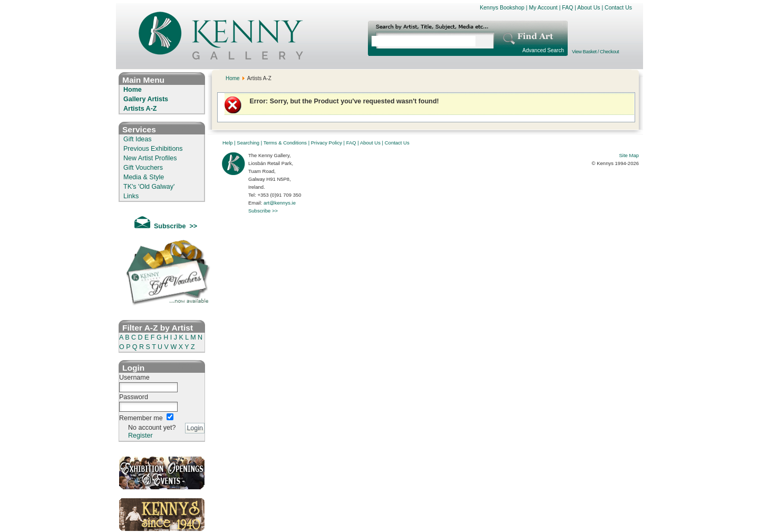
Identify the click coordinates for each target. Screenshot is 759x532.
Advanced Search (543, 50)
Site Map (629, 155)
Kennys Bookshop (502, 7)
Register (140, 436)
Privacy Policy (327, 143)
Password (134, 397)
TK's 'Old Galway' (149, 187)
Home (133, 90)
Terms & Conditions (285, 143)
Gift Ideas (138, 139)
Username (134, 378)
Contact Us (618, 7)
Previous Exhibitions (153, 149)
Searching (248, 143)
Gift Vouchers (143, 168)
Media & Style (144, 177)
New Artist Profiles (150, 158)
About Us (588, 7)
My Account (543, 7)
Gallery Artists (146, 99)
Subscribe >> (263, 211)
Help (228, 143)
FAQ (567, 7)
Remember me (141, 418)
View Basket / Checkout (595, 51)
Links (131, 196)
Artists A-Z (140, 109)
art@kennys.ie (280, 203)
